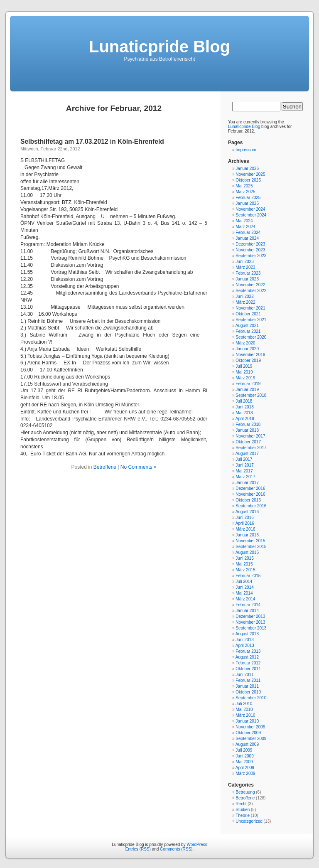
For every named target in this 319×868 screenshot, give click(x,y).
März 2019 (245, 378)
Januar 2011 (247, 686)
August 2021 (247, 326)
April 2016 (245, 523)
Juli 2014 (244, 582)
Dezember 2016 (250, 488)
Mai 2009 (244, 762)
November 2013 (250, 622)
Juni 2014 (244, 587)
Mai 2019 (244, 372)
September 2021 (251, 320)
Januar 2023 (247, 279)
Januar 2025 (247, 203)
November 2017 (250, 436)
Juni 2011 (244, 675)
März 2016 (245, 529)
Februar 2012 (248, 663)
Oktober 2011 (248, 669)
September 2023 (251, 256)
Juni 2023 (244, 262)
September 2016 (251, 506)
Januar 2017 (247, 483)
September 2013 (251, 628)
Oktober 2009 (248, 733)
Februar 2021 (248, 331)
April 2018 (245, 419)
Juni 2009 (244, 756)
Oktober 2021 (248, 314)
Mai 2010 (244, 709)
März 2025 (245, 192)
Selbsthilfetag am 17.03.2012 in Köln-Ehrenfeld (92, 141)
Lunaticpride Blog (159, 47)
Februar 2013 (248, 651)
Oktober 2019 (248, 360)
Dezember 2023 (250, 244)
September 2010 (251, 698)
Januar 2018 (247, 430)
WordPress (197, 845)
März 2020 (245, 343)
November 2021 (250, 308)
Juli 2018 (244, 401)
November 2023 (250, 250)
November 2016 (250, 494)
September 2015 (251, 547)
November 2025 (250, 174)
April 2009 (245, 768)
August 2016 (247, 512)
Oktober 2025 (248, 180)
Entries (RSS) (138, 849)
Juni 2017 (244, 465)
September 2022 (251, 291)
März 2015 (245, 570)
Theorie (243, 815)
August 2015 (247, 552)
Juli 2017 (244, 459)
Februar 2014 (248, 605)
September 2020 (251, 337)
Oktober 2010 (248, 692)
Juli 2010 (244, 704)
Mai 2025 (244, 186)
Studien (243, 810)
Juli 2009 (244, 750)
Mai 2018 (244, 413)
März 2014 (245, 599)
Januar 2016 (247, 535)
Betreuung (245, 792)
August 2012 (247, 657)
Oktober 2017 (248, 442)
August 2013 (247, 634)
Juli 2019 (244, 366)
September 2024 (251, 215)
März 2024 (245, 227)
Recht (241, 804)
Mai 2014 (244, 593)
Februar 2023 (248, 273)
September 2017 (251, 448)
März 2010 (245, 715)
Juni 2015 (244, 558)
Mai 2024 (244, 221)
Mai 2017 (244, 471)
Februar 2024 (248, 232)
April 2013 (245, 645)
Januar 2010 (247, 721)
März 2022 (245, 302)
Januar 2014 (247, 611)
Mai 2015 (244, 564)
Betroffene (105, 467)
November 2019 (250, 355)
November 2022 (250, 285)
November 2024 (250, 209)
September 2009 (251, 739)
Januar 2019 (247, 390)
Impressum (246, 150)
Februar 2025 (248, 198)
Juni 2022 (244, 296)
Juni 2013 (244, 640)
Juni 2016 (244, 518)
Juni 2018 (244, 407)
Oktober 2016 (248, 500)
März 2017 (245, 477)
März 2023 (245, 267)
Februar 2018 (248, 424)
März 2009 (245, 773)
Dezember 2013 (250, 616)
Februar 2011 (248, 680)
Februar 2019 (248, 384)
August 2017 (247, 454)
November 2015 (250, 541)
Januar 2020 (247, 349)
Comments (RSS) (176, 849)
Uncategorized (249, 821)
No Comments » (139, 467)
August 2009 (247, 744)
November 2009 (250, 727)
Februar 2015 (248, 576)
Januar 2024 (247, 238)
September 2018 (251, 395)
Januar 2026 (247, 168)
